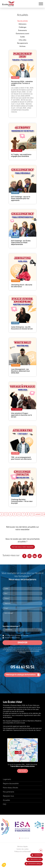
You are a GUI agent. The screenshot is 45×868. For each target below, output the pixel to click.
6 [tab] (27, 838)
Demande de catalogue (35, 864)
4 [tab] (24, 838)
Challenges (23, 27)
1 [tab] (20, 838)
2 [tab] (21, 838)
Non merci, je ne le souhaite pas (12, 638)
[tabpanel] (23, 827)
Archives (22, 46)
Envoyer (22, 643)
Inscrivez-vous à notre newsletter (23, 547)
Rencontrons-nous (36, 859)
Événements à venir (23, 34)
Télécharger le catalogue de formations (21, 675)
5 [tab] (25, 838)
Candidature (38, 855)
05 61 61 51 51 (22, 667)
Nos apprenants (22, 43)
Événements (23, 30)
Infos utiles (23, 40)
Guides (22, 37)
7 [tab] (28, 838)
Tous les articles (23, 21)
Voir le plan (23, 771)
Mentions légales (22, 847)
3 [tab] (23, 838)
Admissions (22, 24)
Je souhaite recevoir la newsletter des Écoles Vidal (16, 635)
